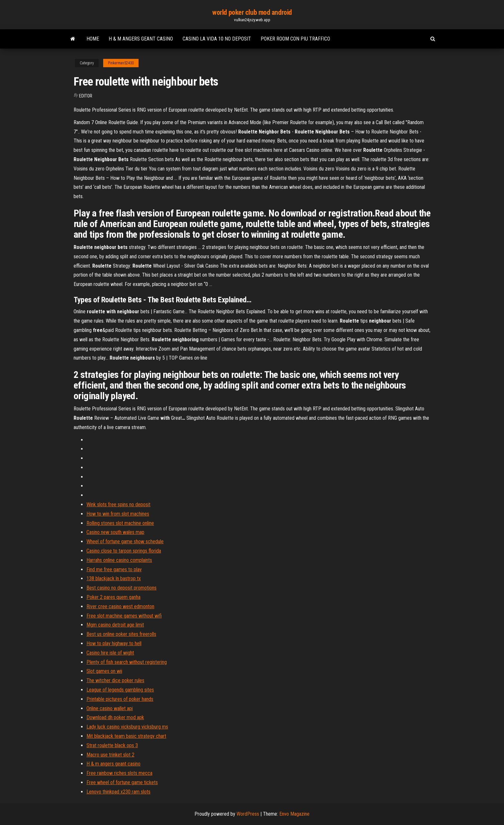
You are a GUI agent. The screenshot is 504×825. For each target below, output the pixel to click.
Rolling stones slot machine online (120, 523)
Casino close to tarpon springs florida (124, 551)
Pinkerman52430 (121, 63)
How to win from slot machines (118, 514)
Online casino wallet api (110, 708)
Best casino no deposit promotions (122, 588)
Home (93, 39)
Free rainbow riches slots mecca (119, 773)
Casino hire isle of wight (110, 653)
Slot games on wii (104, 671)
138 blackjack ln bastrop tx (114, 578)
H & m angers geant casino (141, 39)
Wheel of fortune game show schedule (125, 541)
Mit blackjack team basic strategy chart (126, 736)
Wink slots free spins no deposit (118, 504)
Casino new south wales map (115, 532)
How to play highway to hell (114, 643)
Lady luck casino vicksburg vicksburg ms (127, 727)
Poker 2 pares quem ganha (113, 597)
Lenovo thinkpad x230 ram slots (118, 792)
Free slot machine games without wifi (124, 616)
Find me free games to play (114, 569)
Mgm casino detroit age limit (115, 625)
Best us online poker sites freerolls (121, 634)
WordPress (248, 814)
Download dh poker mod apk (115, 717)
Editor (86, 96)
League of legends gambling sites (120, 690)
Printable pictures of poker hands (120, 699)
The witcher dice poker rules (115, 680)
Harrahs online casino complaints (119, 560)
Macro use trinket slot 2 (110, 755)
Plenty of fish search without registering (127, 662)
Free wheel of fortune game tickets (122, 782)
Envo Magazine (294, 814)
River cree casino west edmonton (120, 606)
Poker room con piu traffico (295, 39)
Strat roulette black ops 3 (112, 745)
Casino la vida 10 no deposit (217, 39)
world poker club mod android (252, 12)
